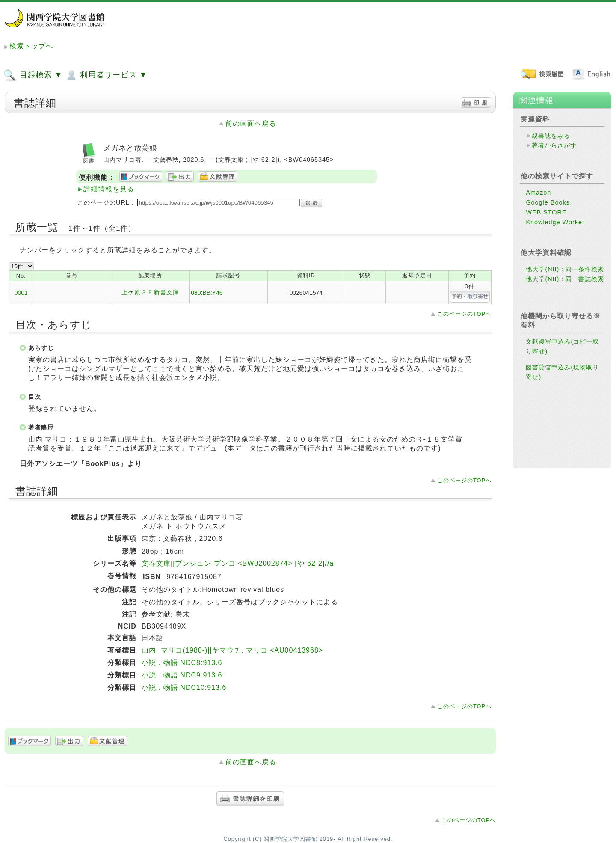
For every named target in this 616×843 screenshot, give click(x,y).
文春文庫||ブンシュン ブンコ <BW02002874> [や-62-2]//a (238, 563)
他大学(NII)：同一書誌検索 (565, 279)
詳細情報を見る (109, 189)
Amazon (538, 193)
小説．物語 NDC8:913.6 (182, 663)
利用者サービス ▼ (106, 75)
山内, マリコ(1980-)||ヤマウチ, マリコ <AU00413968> (232, 650)
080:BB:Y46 (207, 293)
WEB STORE (546, 212)
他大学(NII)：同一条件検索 (565, 269)
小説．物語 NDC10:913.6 (184, 687)
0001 (21, 293)
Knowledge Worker (555, 222)
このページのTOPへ (464, 314)
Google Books (548, 202)
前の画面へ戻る (251, 123)
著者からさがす (554, 145)
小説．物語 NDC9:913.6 (182, 675)
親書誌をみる (551, 136)
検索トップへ (31, 46)
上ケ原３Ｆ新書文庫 (150, 292)
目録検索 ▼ (33, 75)
